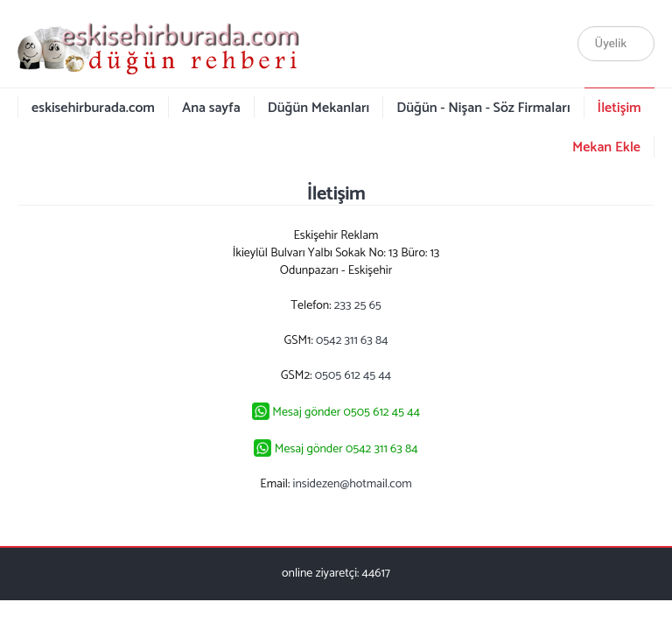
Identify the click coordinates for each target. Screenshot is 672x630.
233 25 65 (358, 306)
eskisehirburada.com (93, 108)
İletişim (619, 108)
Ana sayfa (211, 108)
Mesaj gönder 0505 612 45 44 (346, 413)
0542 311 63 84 (352, 341)
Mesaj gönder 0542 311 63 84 (346, 449)
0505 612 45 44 (353, 376)
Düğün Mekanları (319, 108)
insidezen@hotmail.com (353, 484)
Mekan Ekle (606, 147)
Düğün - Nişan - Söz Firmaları (483, 108)
